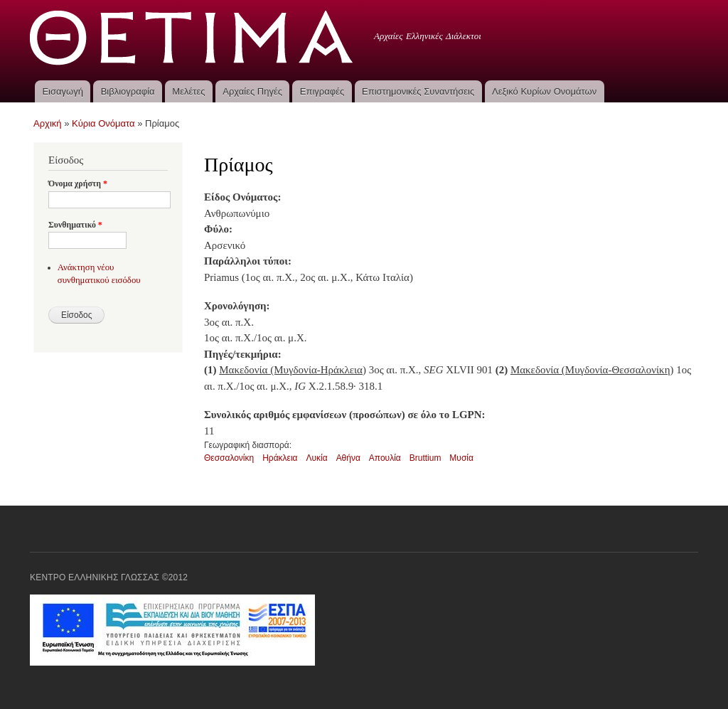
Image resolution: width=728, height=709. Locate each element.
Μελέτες (188, 91)
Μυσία (461, 458)
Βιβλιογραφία (128, 91)
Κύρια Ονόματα (103, 123)
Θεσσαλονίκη (229, 458)
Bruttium (425, 458)
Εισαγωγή (62, 91)
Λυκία (316, 458)
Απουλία (385, 458)
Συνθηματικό (75, 225)
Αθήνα (348, 458)
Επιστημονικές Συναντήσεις (418, 91)
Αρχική (48, 123)
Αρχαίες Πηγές (252, 91)
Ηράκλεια (280, 458)
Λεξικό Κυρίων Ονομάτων (544, 91)
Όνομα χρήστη (78, 183)
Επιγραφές (322, 91)
